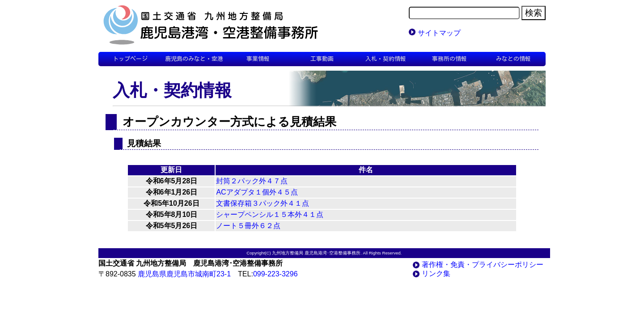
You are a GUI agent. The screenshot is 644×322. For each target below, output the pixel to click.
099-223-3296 (275, 274)
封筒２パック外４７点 (252, 181)
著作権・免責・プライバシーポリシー (483, 265)
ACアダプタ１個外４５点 (257, 192)
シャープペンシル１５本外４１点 (270, 214)
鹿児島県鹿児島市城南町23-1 (184, 274)
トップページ (130, 59)
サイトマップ (439, 33)
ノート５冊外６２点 (248, 226)
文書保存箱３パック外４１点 (263, 203)
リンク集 (436, 273)
